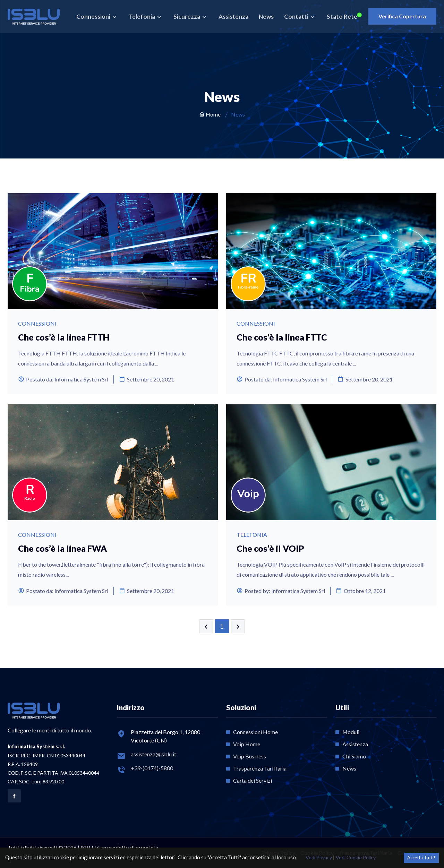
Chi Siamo (354, 756)
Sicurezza (187, 16)
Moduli (351, 732)
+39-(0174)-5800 (152, 768)
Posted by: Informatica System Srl (281, 591)
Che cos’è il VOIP (271, 548)
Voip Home (247, 744)
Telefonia (142, 16)
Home (210, 114)
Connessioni (93, 16)
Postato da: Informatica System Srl (63, 379)
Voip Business (250, 756)
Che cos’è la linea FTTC (282, 337)
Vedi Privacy (319, 857)
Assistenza (233, 16)
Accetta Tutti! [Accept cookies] (421, 858)
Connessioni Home (255, 732)
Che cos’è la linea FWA (63, 548)
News (266, 16)
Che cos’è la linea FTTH (64, 337)
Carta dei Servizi (253, 780)
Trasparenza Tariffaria (260, 768)
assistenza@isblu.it (153, 754)
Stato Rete (342, 16)
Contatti (296, 16)
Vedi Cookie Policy (356, 857)
